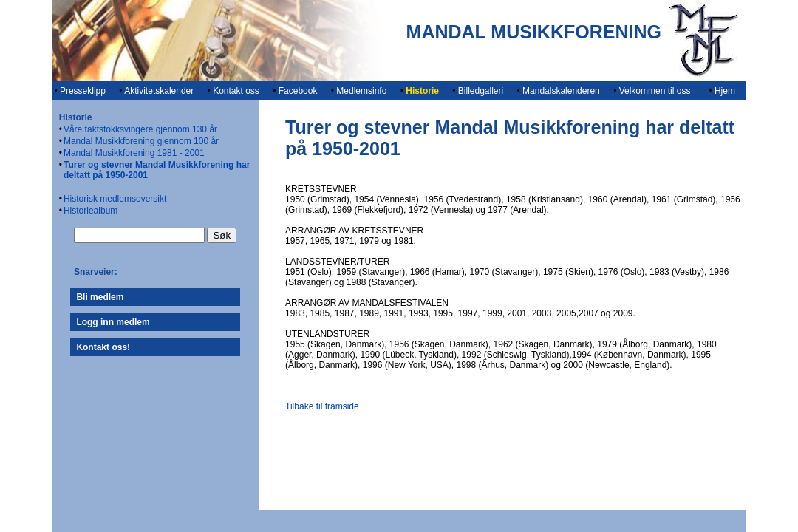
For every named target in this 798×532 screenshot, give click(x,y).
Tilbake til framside (322, 406)
